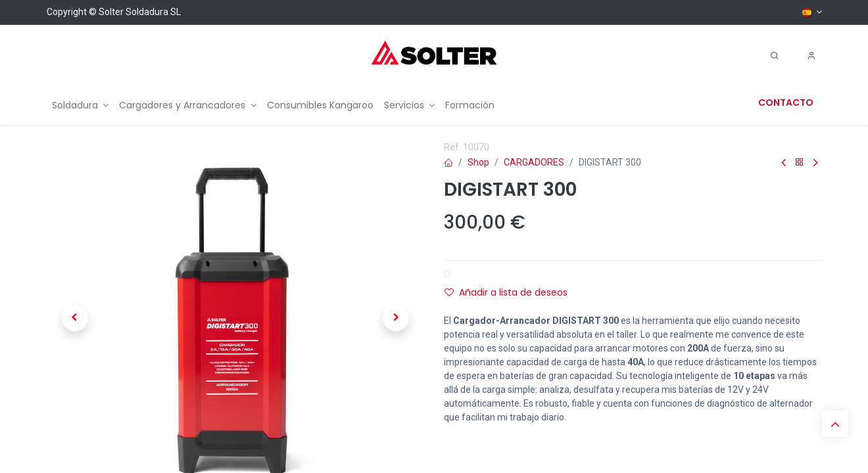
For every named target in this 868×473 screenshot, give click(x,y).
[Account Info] (811, 56)
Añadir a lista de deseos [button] (506, 292)
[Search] (775, 56)
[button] (75, 318)
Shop (478, 162)
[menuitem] (81, 105)
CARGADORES (534, 162)
